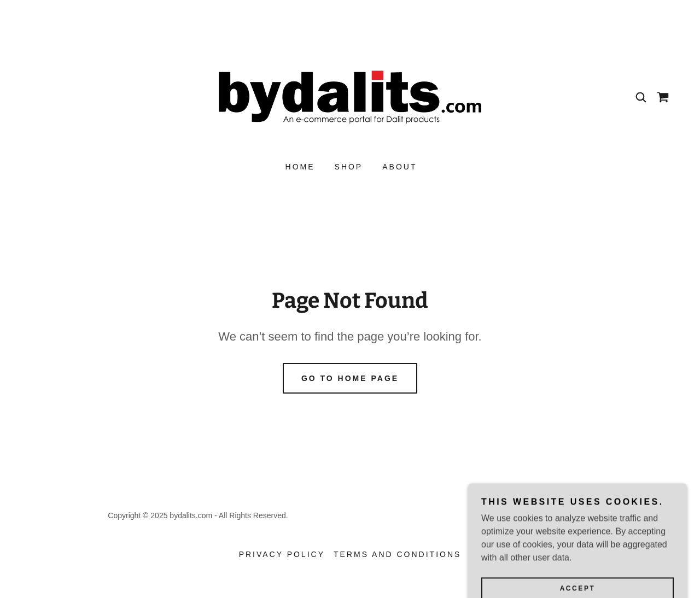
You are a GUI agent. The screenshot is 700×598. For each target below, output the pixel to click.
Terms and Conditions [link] (397, 554)
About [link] (399, 167)
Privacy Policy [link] (282, 554)
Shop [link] (349, 167)
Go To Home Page (350, 378)
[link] (350, 96)
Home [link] (300, 167)
